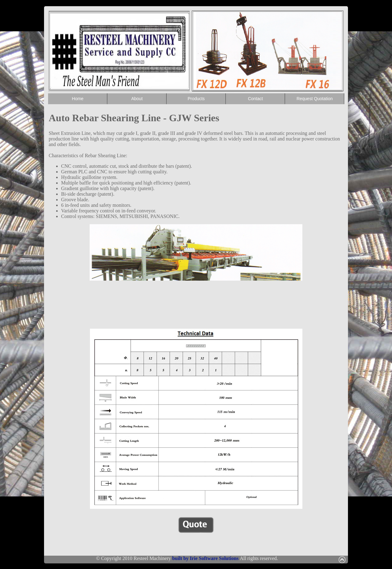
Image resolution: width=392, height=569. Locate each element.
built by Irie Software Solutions (206, 558)
